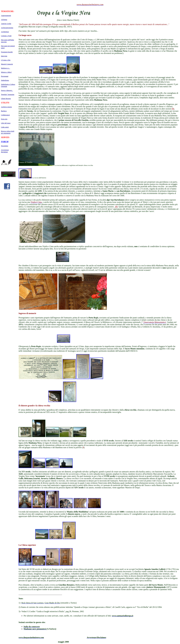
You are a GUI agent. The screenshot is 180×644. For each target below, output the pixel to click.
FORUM (5, 142)
